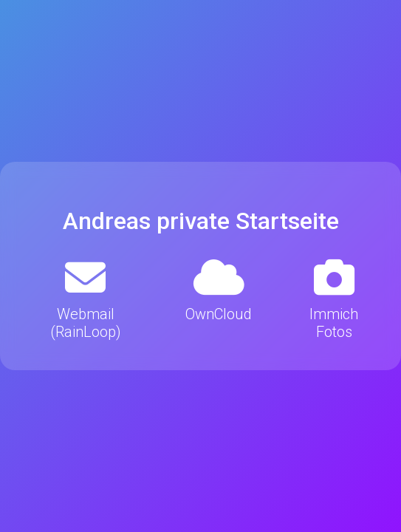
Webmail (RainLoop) (85, 299)
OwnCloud (219, 290)
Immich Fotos (334, 299)
